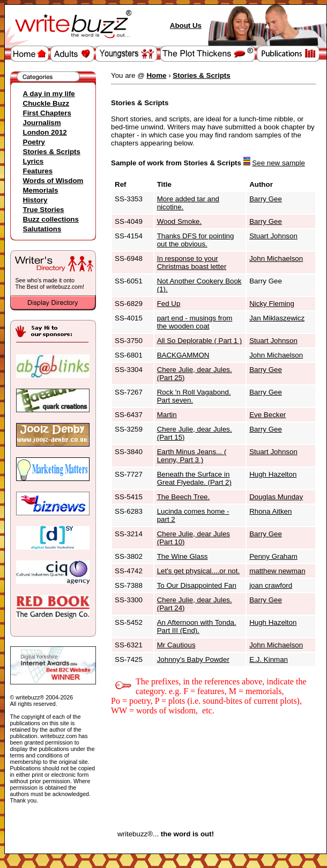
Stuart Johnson (273, 236)
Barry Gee (266, 199)
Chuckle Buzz (46, 103)
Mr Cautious (176, 645)
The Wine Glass (183, 556)
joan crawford (271, 585)
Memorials (41, 190)
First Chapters (47, 113)
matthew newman (277, 571)
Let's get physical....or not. (198, 571)
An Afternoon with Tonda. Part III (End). (197, 626)
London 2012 (45, 132)
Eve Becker (267, 415)
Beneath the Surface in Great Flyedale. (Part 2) (194, 478)
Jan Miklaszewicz (277, 318)
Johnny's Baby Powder (193, 659)
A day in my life (49, 94)
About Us (186, 25)
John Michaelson (276, 258)
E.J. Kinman (269, 659)
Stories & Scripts (52, 152)
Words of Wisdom (53, 181)
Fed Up (169, 304)
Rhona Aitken (270, 511)
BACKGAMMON (183, 355)
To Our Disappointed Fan (197, 585)
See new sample (278, 163)
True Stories (44, 210)
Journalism (42, 123)
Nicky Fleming (272, 304)
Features (38, 171)
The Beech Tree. (184, 497)
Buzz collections (51, 219)
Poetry (34, 142)
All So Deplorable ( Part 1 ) (200, 341)
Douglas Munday (276, 497)
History (35, 200)
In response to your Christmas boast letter (192, 262)
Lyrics (34, 161)
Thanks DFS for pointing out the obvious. (196, 240)
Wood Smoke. (179, 221)
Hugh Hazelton (273, 474)
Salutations (42, 229)
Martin (167, 415)
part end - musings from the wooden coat (195, 322)
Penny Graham (273, 556)
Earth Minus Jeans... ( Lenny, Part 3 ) (192, 456)
